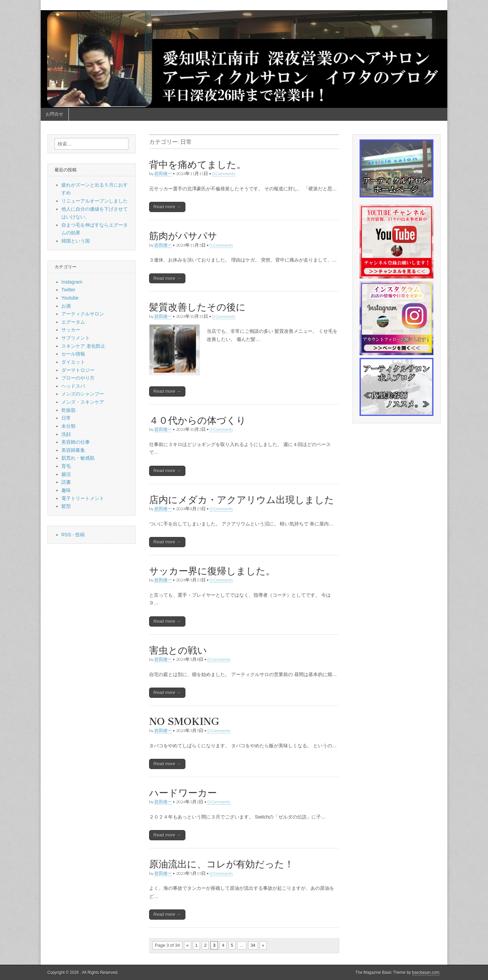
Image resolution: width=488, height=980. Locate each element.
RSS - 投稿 (73, 535)
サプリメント (76, 338)
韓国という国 (76, 241)
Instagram (72, 282)
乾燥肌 (68, 410)
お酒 (66, 306)
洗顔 (66, 434)
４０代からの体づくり (198, 420)
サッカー (71, 330)
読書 (66, 482)
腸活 (66, 474)
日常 (66, 418)
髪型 (66, 506)
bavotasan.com (426, 973)
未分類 (68, 426)
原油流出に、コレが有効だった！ (221, 864)
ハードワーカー (183, 793)
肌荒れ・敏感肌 (78, 458)
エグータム (73, 322)
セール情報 (73, 354)
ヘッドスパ (73, 386)
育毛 (66, 466)
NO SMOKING (184, 722)
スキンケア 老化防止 (83, 346)
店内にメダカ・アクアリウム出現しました (242, 500)
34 (253, 945)
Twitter (68, 290)
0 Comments (224, 174)
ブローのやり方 (78, 378)
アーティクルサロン (83, 314)
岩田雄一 (163, 174)
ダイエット (73, 362)
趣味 (66, 490)
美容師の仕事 (76, 442)
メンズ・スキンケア (83, 402)
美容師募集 (73, 450)
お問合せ (55, 114)
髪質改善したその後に (197, 307)
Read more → (167, 207)
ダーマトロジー (78, 370)
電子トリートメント (83, 498)
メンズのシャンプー (83, 394)
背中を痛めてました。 (198, 165)
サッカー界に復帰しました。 (212, 571)
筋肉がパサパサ (183, 236)
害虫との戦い (178, 650)
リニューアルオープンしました (95, 201)
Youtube (70, 298)
